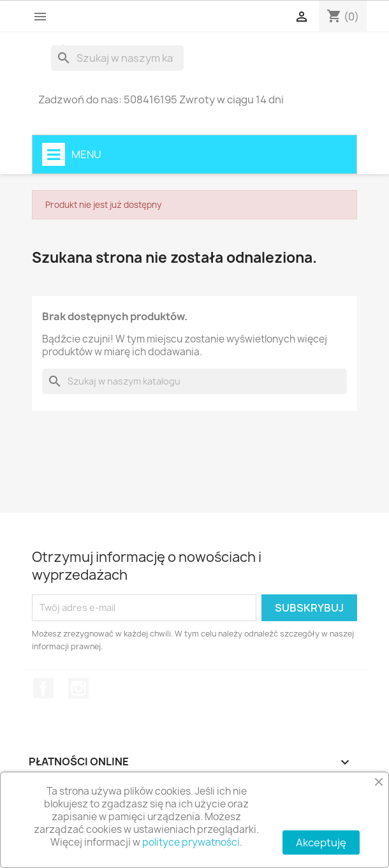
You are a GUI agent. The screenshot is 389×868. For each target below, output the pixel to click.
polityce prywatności (191, 842)
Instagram (78, 688)
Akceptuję (321, 842)
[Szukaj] (117, 58)
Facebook (43, 688)
